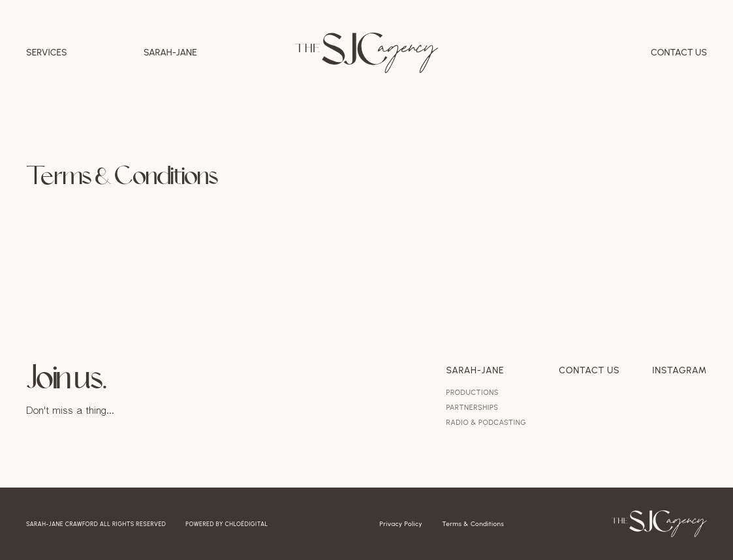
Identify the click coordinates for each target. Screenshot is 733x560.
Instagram (679, 370)
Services (47, 53)
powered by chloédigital (226, 524)
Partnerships (473, 408)
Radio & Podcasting (487, 423)
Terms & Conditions (473, 524)
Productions (473, 393)
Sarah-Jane (476, 370)
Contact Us (679, 53)
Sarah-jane (170, 53)
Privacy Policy (401, 524)
